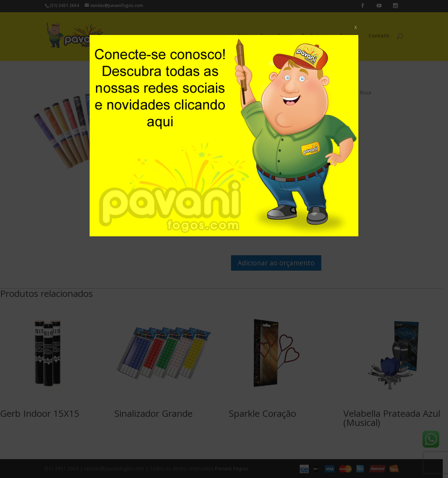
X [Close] (356, 27)
